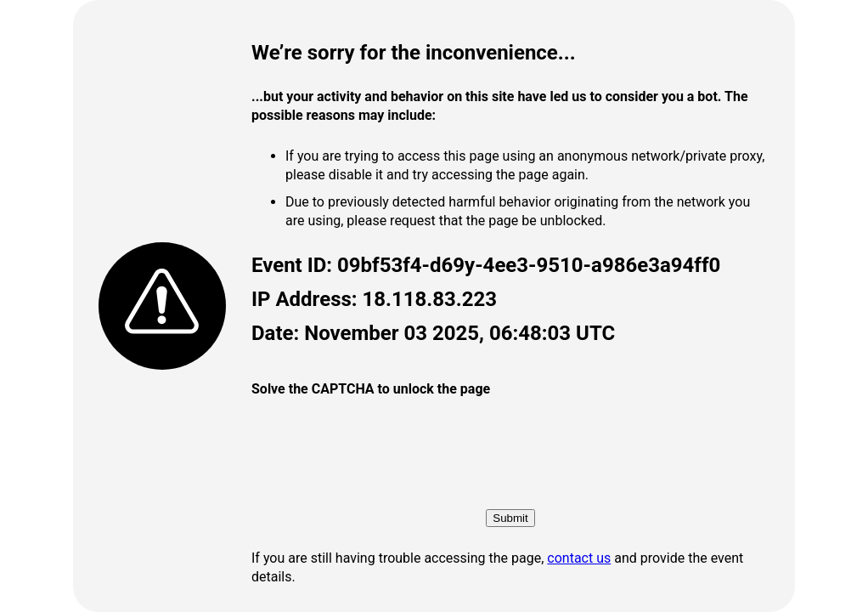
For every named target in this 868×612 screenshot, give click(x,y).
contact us (579, 558)
